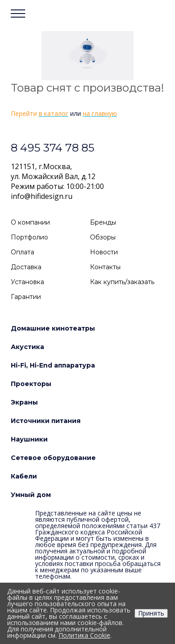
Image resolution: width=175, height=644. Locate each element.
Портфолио (29, 237)
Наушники (29, 439)
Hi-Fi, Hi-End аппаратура (53, 365)
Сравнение (132, 16)
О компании (30, 222)
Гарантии (26, 297)
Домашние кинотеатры (53, 328)
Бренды (103, 222)
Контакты (105, 267)
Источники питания (46, 421)
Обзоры (103, 237)
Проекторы (31, 384)
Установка (27, 282)
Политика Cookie (84, 635)
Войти (116, 16)
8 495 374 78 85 (53, 148)
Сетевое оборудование (53, 458)
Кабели (24, 476)
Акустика (27, 347)
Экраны (24, 402)
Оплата (22, 252)
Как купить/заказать (122, 282)
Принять (151, 613)
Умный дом (31, 495)
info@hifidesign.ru (42, 196)
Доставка (26, 267)
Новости (104, 252)
